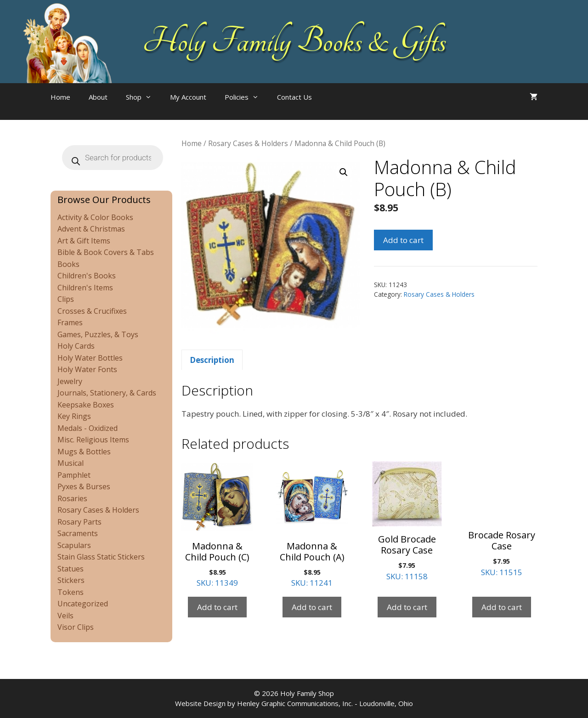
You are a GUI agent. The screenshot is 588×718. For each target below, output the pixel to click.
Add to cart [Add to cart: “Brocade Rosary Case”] (502, 607)
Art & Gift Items (84, 241)
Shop (143, 97)
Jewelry (70, 381)
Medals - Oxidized (88, 428)
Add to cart (403, 240)
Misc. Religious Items (93, 440)
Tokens (71, 592)
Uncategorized (83, 604)
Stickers (71, 580)
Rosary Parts (79, 522)
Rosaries (72, 498)
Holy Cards (76, 346)
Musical (71, 463)
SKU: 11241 (312, 525)
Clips (66, 299)
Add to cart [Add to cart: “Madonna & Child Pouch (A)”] (312, 607)
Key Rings (74, 416)
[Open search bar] (339, 106)
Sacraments (78, 533)
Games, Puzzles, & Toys (98, 334)
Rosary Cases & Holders (248, 143)
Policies (246, 97)
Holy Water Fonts (87, 369)
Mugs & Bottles (84, 452)
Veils (65, 616)
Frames (70, 322)
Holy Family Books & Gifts (294, 41)
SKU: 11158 (407, 521)
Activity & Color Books (95, 217)
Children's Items (85, 288)
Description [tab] (212, 360)
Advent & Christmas (91, 229)
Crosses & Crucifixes (92, 311)
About (98, 97)
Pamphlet (74, 475)
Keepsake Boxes (86, 405)
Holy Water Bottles (90, 358)
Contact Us (294, 97)
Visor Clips (76, 627)
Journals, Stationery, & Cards (107, 393)
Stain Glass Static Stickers (101, 557)
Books (68, 264)
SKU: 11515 (502, 519)
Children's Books (87, 276)
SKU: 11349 (217, 525)
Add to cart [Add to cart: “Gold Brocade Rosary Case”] (407, 607)
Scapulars (74, 545)
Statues (71, 569)
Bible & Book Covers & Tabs (106, 252)
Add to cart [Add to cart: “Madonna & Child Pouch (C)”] (217, 607)
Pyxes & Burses (84, 486)
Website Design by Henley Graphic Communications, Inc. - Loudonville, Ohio (294, 703)
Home (60, 97)
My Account (188, 97)
